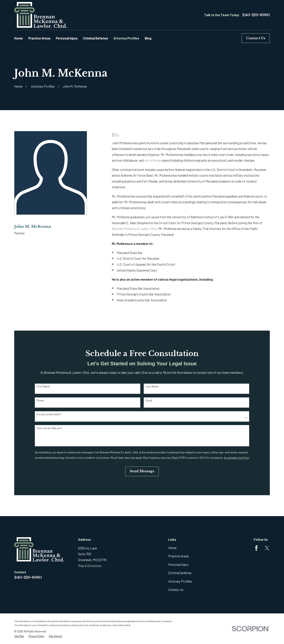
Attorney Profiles (180, 581)
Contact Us (256, 38)
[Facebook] (256, 548)
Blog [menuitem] (148, 38)
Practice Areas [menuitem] (39, 38)
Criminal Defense (180, 573)
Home (172, 548)
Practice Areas (178, 556)
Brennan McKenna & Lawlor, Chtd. (135, 229)
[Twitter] (267, 548)
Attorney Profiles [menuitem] (126, 38)
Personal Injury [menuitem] (67, 38)
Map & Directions (90, 566)
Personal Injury (178, 565)
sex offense (152, 160)
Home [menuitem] (19, 38)
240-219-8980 (256, 15)
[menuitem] (19, 636)
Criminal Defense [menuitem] (96, 38)
